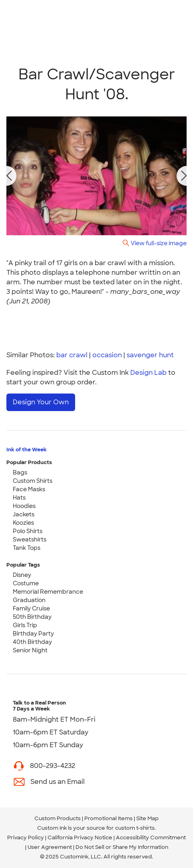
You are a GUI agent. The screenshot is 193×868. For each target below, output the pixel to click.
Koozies (23, 523)
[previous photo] (9, 176)
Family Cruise (31, 608)
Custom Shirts (33, 481)
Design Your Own (41, 402)
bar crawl (72, 355)
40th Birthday (32, 642)
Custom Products (58, 818)
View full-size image (159, 243)
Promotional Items (108, 818)
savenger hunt (150, 355)
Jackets (24, 514)
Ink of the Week (27, 450)
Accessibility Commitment (151, 837)
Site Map (147, 818)
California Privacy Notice (80, 837)
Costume (26, 583)
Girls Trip (25, 625)
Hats (19, 498)
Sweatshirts (30, 539)
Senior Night (30, 650)
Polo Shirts (28, 531)
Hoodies (24, 506)
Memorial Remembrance (48, 592)
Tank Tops (27, 548)
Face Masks (29, 489)
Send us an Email (58, 782)
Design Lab (148, 373)
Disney (22, 575)
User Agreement (50, 847)
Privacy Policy (26, 837)
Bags (20, 472)
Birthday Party (33, 634)
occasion (107, 355)
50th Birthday (32, 617)
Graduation (29, 600)
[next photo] (184, 176)
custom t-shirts (135, 828)
